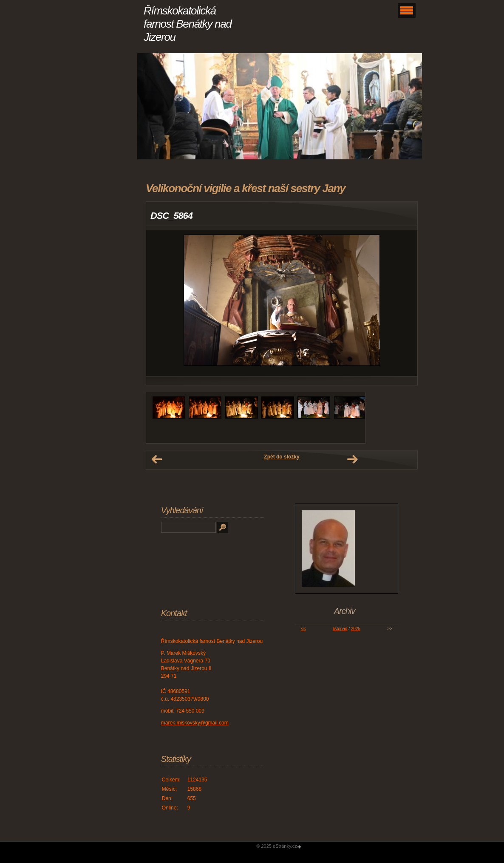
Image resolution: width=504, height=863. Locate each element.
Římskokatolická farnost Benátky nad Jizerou (188, 24)
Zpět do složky (282, 457)
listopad (340, 629)
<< (303, 629)
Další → (352, 459)
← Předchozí (157, 459)
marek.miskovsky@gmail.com (195, 723)
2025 (356, 629)
